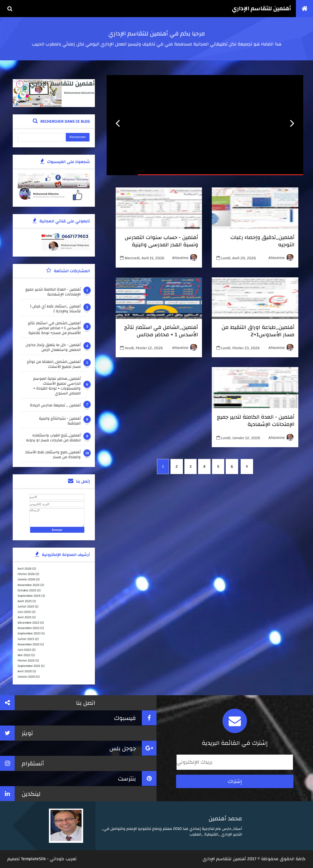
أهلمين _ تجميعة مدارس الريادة (55, 406)
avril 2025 (25, 617)
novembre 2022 (29, 644)
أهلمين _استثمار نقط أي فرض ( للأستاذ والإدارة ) (55, 309)
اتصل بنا (48, 703)
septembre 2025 (29, 596)
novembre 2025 (29, 585)
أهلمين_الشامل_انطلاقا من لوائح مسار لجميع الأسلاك (54, 364)
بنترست (137, 778)
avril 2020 (25, 671)
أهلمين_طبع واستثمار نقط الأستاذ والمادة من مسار (53, 455)
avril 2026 (25, 569)
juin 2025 (24, 612)
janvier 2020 (27, 677)
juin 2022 (24, 650)
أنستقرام (22, 763)
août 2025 (25, 601)
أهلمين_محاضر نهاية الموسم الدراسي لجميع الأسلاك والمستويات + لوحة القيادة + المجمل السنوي (57, 386)
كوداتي (57, 859)
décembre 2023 (28, 623)
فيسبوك (135, 718)
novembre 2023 (29, 628)
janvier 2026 (26, 579)
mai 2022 (24, 655)
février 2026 (26, 574)
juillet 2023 (26, 639)
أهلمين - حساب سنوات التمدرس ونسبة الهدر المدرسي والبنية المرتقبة (161, 245)
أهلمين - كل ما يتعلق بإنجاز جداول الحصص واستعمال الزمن (53, 347)
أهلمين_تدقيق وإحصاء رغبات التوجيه (262, 241)
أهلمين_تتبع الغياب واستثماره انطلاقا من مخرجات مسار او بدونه (53, 438)
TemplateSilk (33, 859)
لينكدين (20, 794)
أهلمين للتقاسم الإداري (261, 9)
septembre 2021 (29, 666)
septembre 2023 (29, 633)
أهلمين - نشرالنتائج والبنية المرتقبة (60, 421)
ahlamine (277, 258)
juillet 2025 (26, 607)
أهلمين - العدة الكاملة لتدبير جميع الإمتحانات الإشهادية (256, 421)
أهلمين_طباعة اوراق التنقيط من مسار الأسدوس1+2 (258, 331)
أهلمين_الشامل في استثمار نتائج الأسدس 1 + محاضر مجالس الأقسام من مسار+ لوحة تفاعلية (161, 335)
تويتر (17, 733)
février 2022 (26, 661)
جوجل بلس (133, 748)
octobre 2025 (27, 590)
